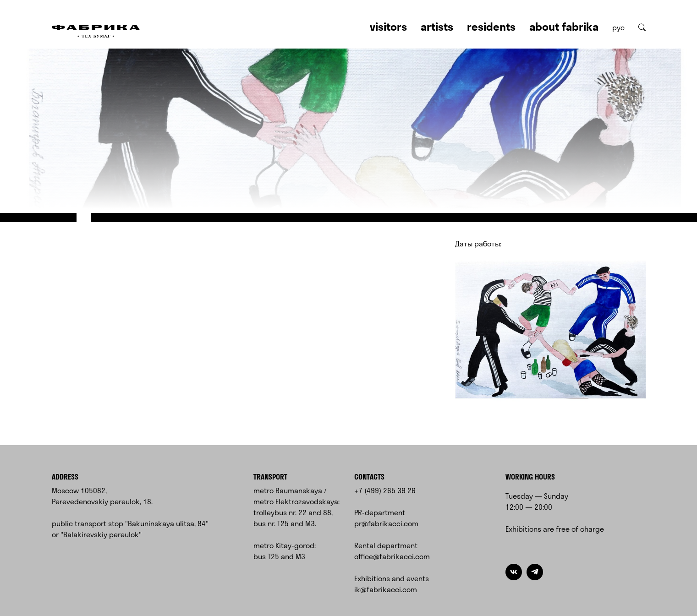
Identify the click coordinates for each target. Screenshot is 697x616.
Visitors (388, 27)
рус (618, 27)
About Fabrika (564, 27)
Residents (491, 27)
